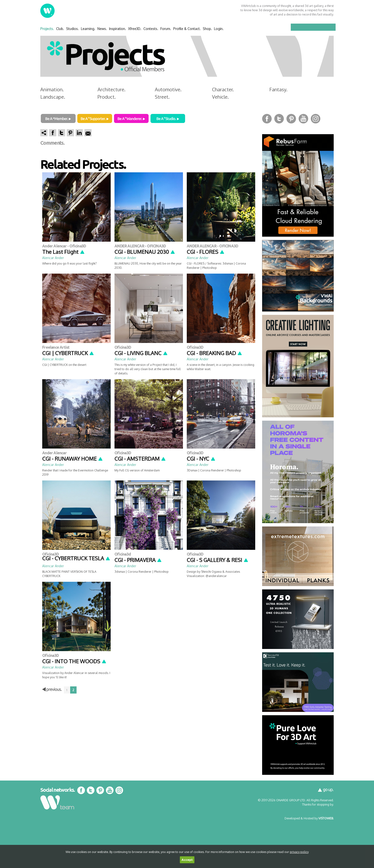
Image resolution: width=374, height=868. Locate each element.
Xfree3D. (135, 29)
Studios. (72, 29)
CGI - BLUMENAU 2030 (145, 252)
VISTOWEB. (326, 818)
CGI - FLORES (206, 252)
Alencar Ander (53, 258)
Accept (187, 860)
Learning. (88, 29)
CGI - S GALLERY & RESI (218, 560)
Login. (219, 29)
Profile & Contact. (187, 29)
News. (102, 29)
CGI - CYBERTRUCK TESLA (76, 558)
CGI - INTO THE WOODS (74, 661)
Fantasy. (278, 89)
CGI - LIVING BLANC (141, 353)
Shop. (207, 29)
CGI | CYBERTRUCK (68, 353)
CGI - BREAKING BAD (215, 353)
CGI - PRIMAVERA (138, 560)
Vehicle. (220, 97)
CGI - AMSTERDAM (140, 459)
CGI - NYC (201, 459)
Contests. (151, 29)
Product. (107, 97)
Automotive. (168, 89)
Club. (60, 29)
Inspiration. (117, 29)
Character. (223, 89)
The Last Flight (64, 252)
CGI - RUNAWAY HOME (73, 459)
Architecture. (112, 89)
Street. (162, 97)
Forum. (166, 29)
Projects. (47, 29)
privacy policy (299, 852)
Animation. (52, 89)
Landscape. (53, 97)
